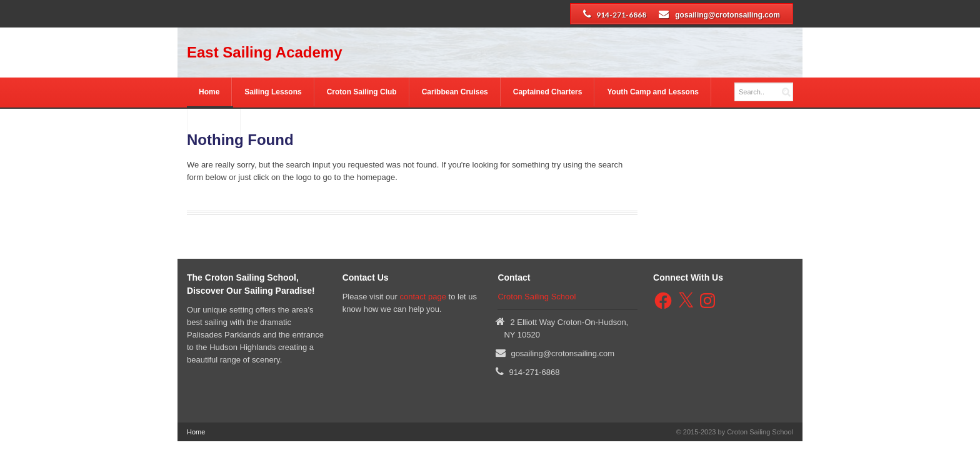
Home (209, 92)
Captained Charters (548, 92)
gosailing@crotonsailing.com (727, 15)
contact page (422, 297)
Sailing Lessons (273, 92)
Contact (213, 123)
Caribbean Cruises (455, 92)
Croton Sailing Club (362, 92)
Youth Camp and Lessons (652, 92)
